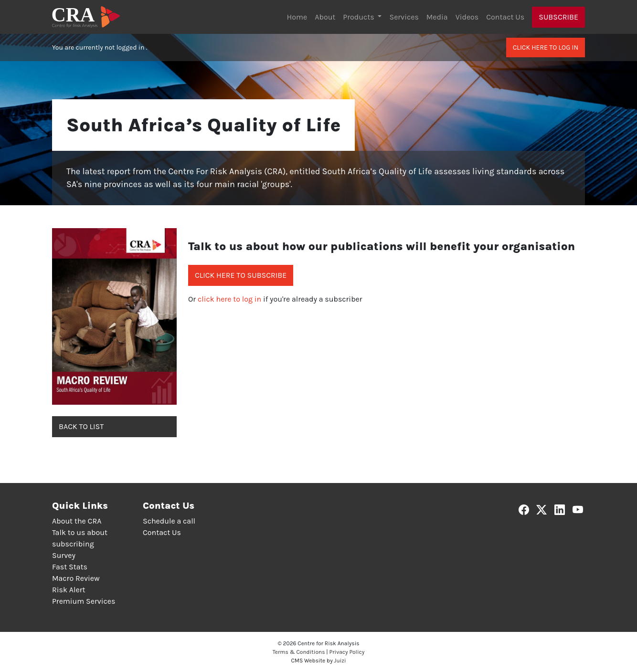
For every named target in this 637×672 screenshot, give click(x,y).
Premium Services (84, 601)
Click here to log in (546, 47)
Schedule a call (169, 521)
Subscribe (558, 17)
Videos (467, 17)
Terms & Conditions (299, 652)
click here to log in (229, 299)
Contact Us (505, 17)
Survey (64, 555)
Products (359, 17)
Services (404, 17)
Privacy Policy (347, 652)
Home (297, 17)
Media (437, 17)
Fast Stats (70, 567)
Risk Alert (69, 590)
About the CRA (77, 521)
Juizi (340, 661)
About (325, 17)
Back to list (81, 426)
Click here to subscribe (241, 275)
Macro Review (76, 578)
